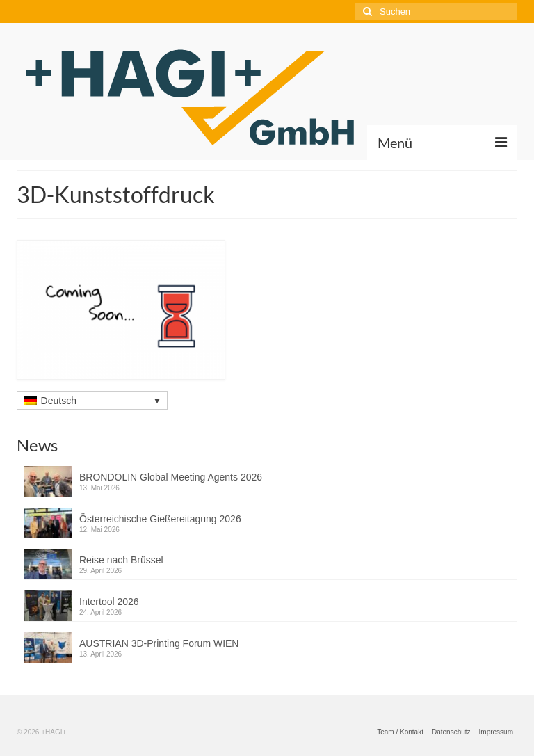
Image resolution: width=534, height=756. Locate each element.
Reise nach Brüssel (121, 560)
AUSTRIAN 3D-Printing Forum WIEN (159, 643)
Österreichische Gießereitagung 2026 (160, 519)
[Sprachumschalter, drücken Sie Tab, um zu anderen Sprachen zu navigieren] (92, 400)
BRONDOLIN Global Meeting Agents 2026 (171, 477)
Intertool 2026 (109, 602)
